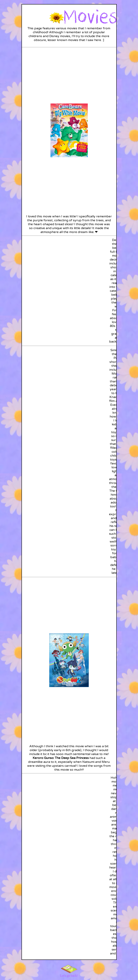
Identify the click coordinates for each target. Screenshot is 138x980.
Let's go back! (69, 976)
